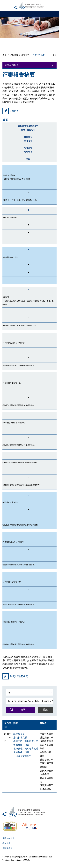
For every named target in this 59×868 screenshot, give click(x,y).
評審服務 (14, 55)
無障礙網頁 (7, 848)
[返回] (53, 55)
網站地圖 (6, 843)
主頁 (4, 55)
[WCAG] (10, 826)
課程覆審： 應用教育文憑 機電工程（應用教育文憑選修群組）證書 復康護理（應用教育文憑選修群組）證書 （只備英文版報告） (26, 745)
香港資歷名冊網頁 (19, 676)
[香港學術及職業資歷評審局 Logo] (29, 6)
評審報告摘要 (39, 55)
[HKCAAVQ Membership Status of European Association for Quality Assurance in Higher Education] (29, 826)
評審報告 (25, 55)
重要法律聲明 (8, 838)
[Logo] (24, 812)
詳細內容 (14, 111)
